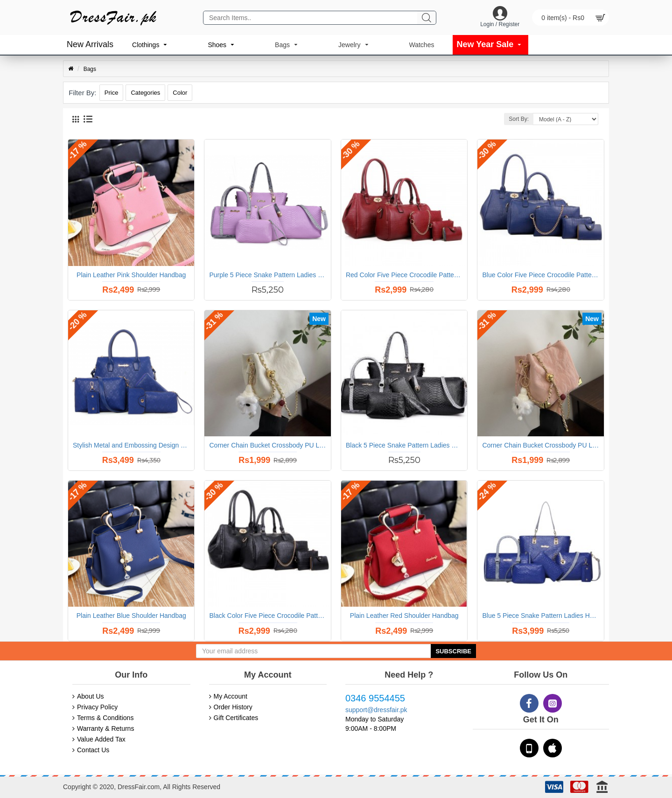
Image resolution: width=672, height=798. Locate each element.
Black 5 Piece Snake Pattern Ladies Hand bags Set (404, 445)
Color (180, 93)
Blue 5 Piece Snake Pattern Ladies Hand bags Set (540, 616)
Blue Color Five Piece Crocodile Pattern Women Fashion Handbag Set (540, 275)
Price (112, 93)
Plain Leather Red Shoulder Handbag (404, 616)
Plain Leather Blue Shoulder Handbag (131, 616)
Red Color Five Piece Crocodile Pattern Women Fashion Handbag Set (404, 275)
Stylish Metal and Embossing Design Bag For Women (131, 445)
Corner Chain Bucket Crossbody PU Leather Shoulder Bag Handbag (267, 445)
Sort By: (519, 119)
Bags (90, 69)
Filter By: (82, 93)
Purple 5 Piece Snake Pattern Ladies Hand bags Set (267, 275)
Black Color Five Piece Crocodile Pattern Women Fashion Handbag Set (267, 616)
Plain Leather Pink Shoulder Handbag (131, 275)
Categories (145, 93)
